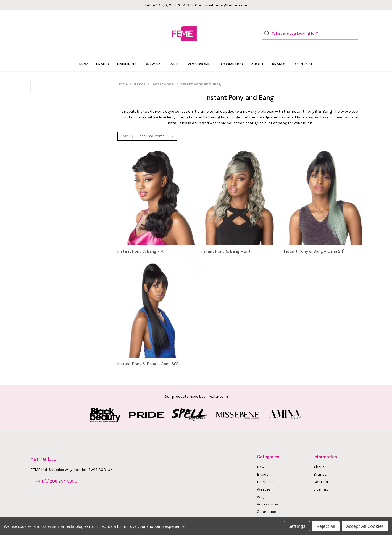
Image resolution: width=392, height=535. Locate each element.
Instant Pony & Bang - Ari (142, 241)
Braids (102, 54)
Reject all (326, 526)
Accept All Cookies (365, 526)
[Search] (269, 29)
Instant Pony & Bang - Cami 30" (148, 354)
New (84, 54)
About (257, 54)
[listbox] (157, 126)
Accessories (200, 54)
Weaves (154, 54)
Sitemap (321, 479)
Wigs (175, 54)
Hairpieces (127, 54)
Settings (297, 526)
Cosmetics (232, 54)
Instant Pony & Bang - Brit (226, 241)
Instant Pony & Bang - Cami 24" (314, 241)
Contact (304, 54)
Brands (279, 54)
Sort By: (127, 126)
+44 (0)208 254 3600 (56, 471)
